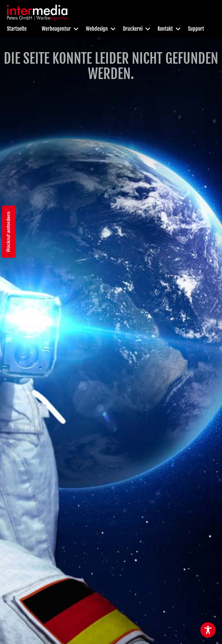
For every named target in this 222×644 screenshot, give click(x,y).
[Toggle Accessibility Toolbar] (208, 630)
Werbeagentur (56, 29)
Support (196, 29)
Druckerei (133, 29)
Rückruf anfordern (9, 232)
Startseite (17, 29)
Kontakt (165, 29)
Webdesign (97, 29)
